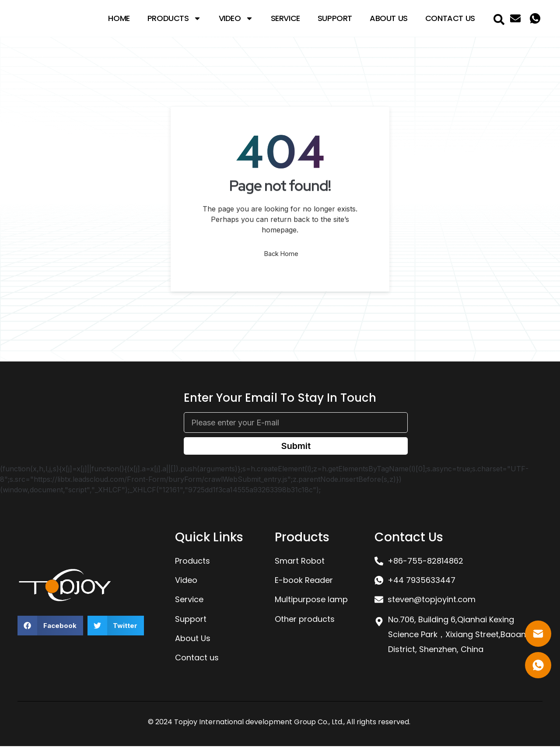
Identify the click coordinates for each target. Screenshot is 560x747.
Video (236, 18)
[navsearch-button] (499, 18)
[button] (50, 627)
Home (119, 18)
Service (285, 18)
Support (335, 18)
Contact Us (450, 18)
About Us (389, 18)
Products (174, 18)
